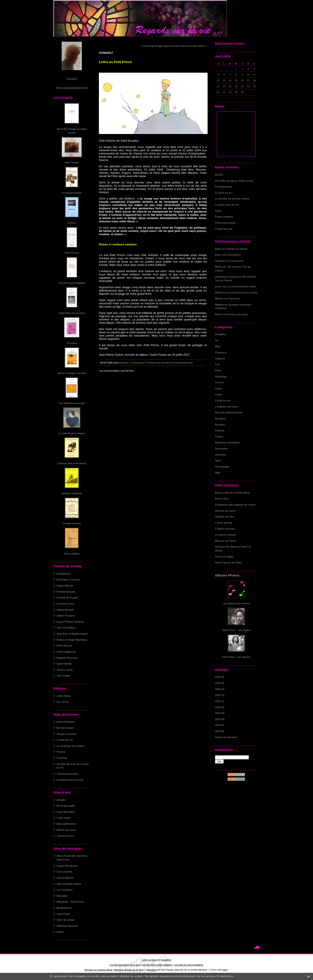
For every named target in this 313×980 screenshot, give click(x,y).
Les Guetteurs (65, 890)
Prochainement (224, 187)
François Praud (65, 604)
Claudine (220, 261)
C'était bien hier (224, 229)
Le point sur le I (224, 193)
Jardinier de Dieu (225, 517)
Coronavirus (234, 255)
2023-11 (220, 701)
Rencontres (221, 448)
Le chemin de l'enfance (72, 433)
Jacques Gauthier (67, 734)
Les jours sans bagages (72, 283)
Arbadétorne (64, 574)
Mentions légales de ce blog (129, 970)
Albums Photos (227, 575)
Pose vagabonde (66, 652)
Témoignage (222, 467)
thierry (219, 255)
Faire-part (234, 298)
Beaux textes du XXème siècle (232, 493)
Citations (220, 358)
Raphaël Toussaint (67, 658)
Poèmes (220, 430)
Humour (220, 382)
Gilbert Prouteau (66, 616)
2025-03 (220, 689)
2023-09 (220, 713)
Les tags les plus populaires (189, 965)
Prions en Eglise (224, 557)
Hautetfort (166, 960)
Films (218, 370)
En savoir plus (225, 976)
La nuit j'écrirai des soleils (242, 286)
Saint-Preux (63, 914)
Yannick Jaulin (65, 670)
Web (218, 473)
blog (225, 970)
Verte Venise (72, 162)
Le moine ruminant (226, 535)
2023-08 (220, 719)
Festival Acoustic (66, 592)
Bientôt (219, 175)
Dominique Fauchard (68, 579)
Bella (218, 249)
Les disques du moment (236, 603)
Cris (217, 364)
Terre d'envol (72, 253)
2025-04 (220, 683)
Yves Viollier (63, 676)
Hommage (221, 376)
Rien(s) (72, 223)
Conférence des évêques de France (235, 505)
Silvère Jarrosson (66, 830)
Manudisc (62, 896)
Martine (219, 292)
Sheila (60, 932)
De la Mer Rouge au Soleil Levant (234, 181)
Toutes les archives (226, 737)
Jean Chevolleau (66, 627)
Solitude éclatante (72, 493)
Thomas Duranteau (67, 774)
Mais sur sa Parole (226, 541)
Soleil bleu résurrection (72, 313)
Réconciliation (72, 554)
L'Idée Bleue (64, 696)
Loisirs (219, 394)
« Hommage (148, 46)
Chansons (221, 352)
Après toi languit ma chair (72, 373)
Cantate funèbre (72, 523)
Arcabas (61, 800)
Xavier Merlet (64, 664)
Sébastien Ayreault (67, 926)
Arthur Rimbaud (65, 722)
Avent (218, 211)
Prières (219, 436)
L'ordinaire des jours (226, 406)
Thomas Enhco (65, 836)
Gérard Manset (65, 878)
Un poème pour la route (70, 780)
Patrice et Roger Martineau (72, 640)
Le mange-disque (72, 193)
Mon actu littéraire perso (229, 412)
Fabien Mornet (65, 585)
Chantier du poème (236, 249)
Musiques (220, 418)
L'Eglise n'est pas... (226, 529)
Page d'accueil (165, 46)
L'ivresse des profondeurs (72, 463)
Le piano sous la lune (227, 205)
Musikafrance (64, 908)
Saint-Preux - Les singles (236, 630)
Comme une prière (238, 314)
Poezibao (62, 758)
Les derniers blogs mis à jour (125, 965)
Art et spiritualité (66, 806)
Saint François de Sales (228, 562)
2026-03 (220, 677)
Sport (218, 460)
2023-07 (220, 725)
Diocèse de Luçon (225, 511)
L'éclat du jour (223, 400)
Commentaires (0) (184, 363)
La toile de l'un (65, 740)
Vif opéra (72, 343)
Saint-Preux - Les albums (236, 657)
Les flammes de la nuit (72, 403)
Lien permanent (164, 363)
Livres (218, 388)
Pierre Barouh (64, 646)
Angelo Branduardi (67, 866)
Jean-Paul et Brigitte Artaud (72, 634)
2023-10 (220, 707)
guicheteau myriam (226, 277)
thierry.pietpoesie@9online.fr (72, 88)
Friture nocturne (224, 217)
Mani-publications (66, 824)
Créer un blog (149, 960)
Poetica (61, 752)
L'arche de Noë (224, 523)
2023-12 (220, 695)
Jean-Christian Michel (69, 884)
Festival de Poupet (67, 597)
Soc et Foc (63, 702)
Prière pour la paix (225, 223)
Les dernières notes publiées (157, 965)
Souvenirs (221, 455)
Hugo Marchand (66, 812)
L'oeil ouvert (63, 818)
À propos (72, 79)
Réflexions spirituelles (227, 442)
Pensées (220, 425)
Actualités (221, 334)
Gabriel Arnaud (65, 610)
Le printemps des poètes (71, 746)
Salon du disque (66, 920)
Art (217, 340)
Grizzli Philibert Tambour (70, 622)
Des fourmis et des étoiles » (191, 46)
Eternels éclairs (65, 728)
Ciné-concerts (64, 872)
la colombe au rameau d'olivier (232, 199)
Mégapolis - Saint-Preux (70, 902)
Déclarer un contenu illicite (98, 970)
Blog (218, 346)
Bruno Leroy (222, 498)
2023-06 (220, 731)
